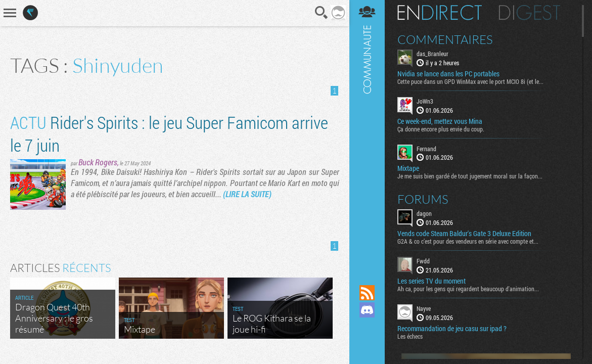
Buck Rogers (98, 162)
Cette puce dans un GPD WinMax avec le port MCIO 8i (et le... (470, 81)
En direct (440, 13)
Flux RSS (367, 293)
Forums (423, 199)
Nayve (424, 308)
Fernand (426, 149)
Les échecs (410, 336)
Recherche (322, 13)
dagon (424, 213)
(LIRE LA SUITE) (247, 194)
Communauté (367, 133)
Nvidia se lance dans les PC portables (448, 74)
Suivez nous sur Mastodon (367, 327)
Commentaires (445, 39)
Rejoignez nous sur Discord (367, 310)
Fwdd (423, 261)
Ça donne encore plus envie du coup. (441, 129)
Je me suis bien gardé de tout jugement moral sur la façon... (470, 176)
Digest (530, 13)
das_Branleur (432, 54)
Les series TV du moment (431, 281)
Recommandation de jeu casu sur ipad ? (452, 329)
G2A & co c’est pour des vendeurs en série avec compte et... (468, 241)
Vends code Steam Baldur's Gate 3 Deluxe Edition (464, 234)
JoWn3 (425, 101)
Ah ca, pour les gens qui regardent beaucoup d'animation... (468, 289)
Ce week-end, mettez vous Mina (440, 121)
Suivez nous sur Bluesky (367, 344)
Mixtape (408, 168)
